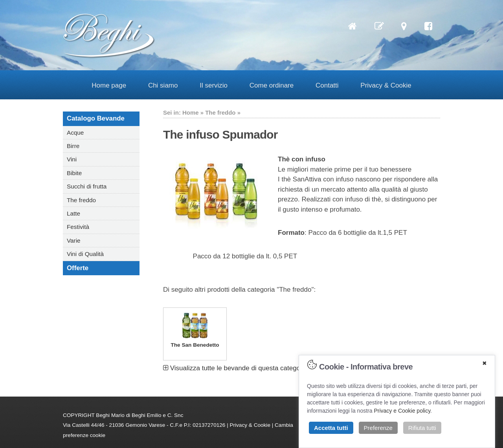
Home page (109, 85)
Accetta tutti (331, 428)
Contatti (327, 85)
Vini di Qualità (85, 254)
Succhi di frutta (87, 186)
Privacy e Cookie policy (402, 411)
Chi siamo (163, 85)
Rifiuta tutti (422, 428)
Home (191, 112)
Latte (73, 213)
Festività (78, 227)
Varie (74, 240)
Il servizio (214, 85)
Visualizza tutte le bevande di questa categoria (235, 368)
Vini (72, 159)
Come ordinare (272, 85)
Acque (75, 133)
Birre (73, 146)
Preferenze (378, 428)
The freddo (81, 200)
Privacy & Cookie (386, 85)
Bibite (74, 173)
